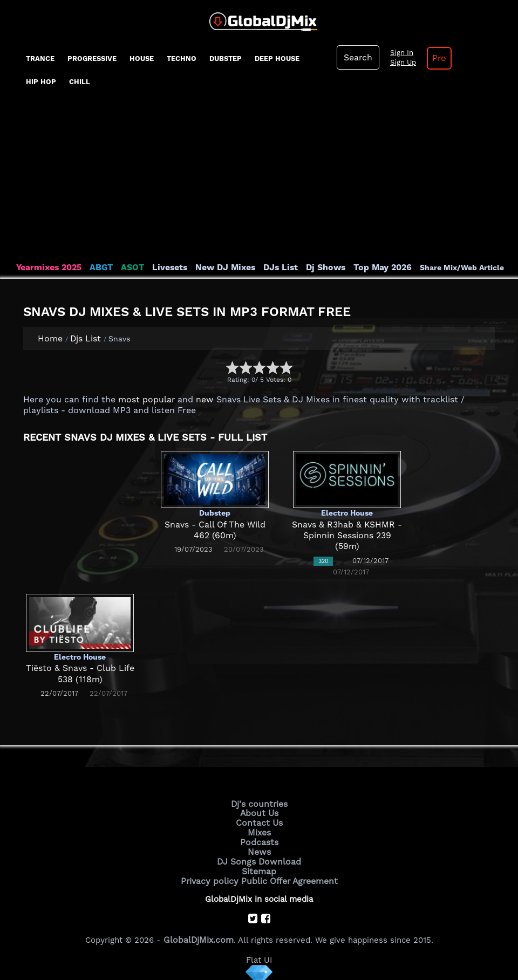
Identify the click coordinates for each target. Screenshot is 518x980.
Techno (182, 59)
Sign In (399, 53)
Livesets (165, 268)
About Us (259, 812)
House (142, 59)
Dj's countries (259, 804)
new (200, 400)
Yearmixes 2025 (48, 268)
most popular (144, 400)
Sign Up (401, 63)
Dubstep (226, 59)
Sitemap (259, 867)
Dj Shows (314, 268)
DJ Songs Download (259, 858)
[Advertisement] (259, 181)
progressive (92, 59)
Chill (80, 82)
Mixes (259, 831)
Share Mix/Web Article (447, 268)
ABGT (98, 268)
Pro (436, 58)
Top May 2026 (369, 268)
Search (357, 58)
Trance (40, 59)
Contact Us (259, 821)
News (259, 849)
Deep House (277, 59)
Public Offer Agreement (287, 876)
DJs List (271, 268)
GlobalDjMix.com (199, 935)
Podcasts (259, 840)
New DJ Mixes (218, 268)
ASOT (129, 268)
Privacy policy (212, 876)
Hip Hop (41, 82)
